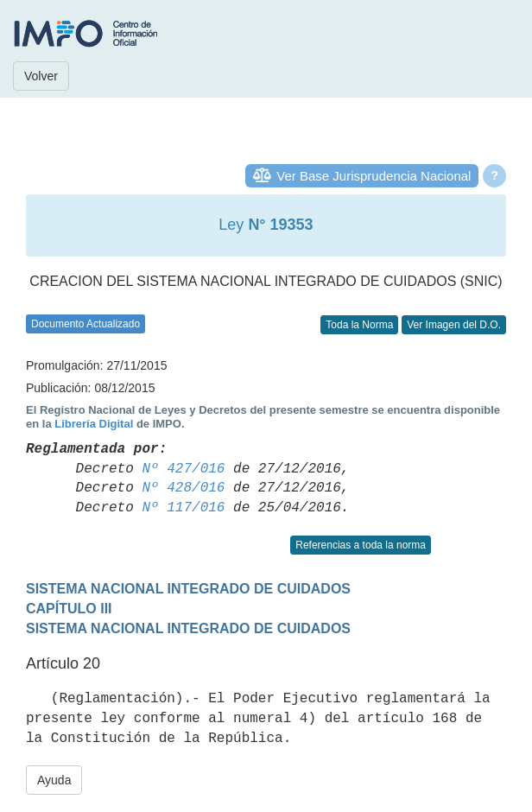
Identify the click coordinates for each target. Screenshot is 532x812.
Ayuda (54, 780)
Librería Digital (94, 424)
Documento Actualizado (85, 324)
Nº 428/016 (183, 488)
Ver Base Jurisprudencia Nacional (374, 176)
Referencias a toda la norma (361, 545)
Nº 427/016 (183, 469)
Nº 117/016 (183, 508)
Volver (41, 76)
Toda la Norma (359, 325)
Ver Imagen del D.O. (454, 325)
